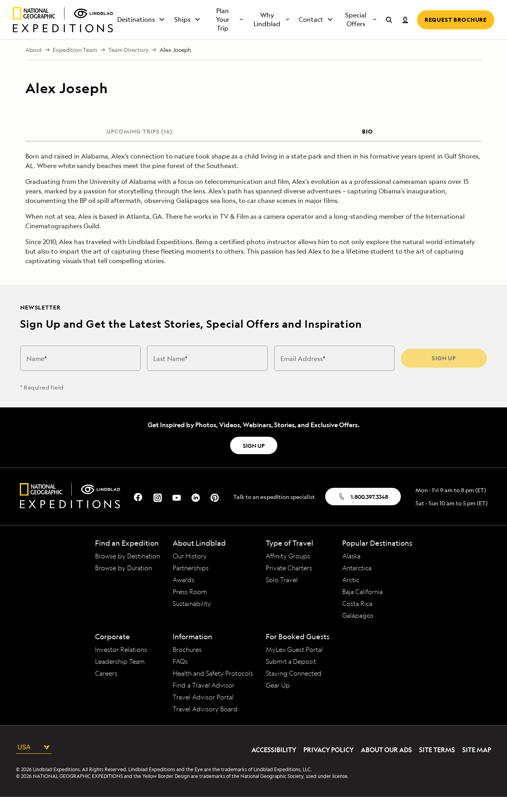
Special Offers (361, 34)
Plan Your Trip (230, 34)
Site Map (477, 765)
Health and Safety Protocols (213, 688)
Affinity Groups (288, 571)
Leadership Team (120, 676)
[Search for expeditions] (389, 34)
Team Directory (128, 65)
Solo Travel (282, 595)
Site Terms (437, 765)
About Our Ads (386, 765)
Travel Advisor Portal (203, 712)
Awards (184, 595)
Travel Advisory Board (205, 724)
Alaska (351, 571)
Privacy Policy (329, 765)
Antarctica (357, 583)
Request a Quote (292, 8)
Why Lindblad (272, 34)
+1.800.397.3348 (233, 8)
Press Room (190, 607)
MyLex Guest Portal (294, 665)
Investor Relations (121, 665)
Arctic (351, 595)
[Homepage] (63, 34)
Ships (188, 34)
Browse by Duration (124, 583)
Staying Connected (294, 688)
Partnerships (191, 583)
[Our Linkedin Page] (196, 512)
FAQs (180, 676)
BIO (368, 146)
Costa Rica (357, 619)
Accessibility (274, 765)
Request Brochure (456, 34)
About (34, 65)
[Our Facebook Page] (139, 512)
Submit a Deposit (291, 676)
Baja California (362, 607)
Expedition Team (75, 65)
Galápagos (358, 630)
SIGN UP (254, 460)
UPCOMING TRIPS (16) (139, 146)
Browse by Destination (128, 571)
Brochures (187, 665)
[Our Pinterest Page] (215, 512)
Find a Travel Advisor (204, 700)
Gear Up (278, 700)
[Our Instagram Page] (158, 512)
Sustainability (192, 619)
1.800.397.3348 (363, 512)
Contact (316, 34)
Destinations (141, 34)
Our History (190, 571)
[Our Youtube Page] (177, 512)
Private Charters (289, 583)
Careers (106, 688)
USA (34, 762)
